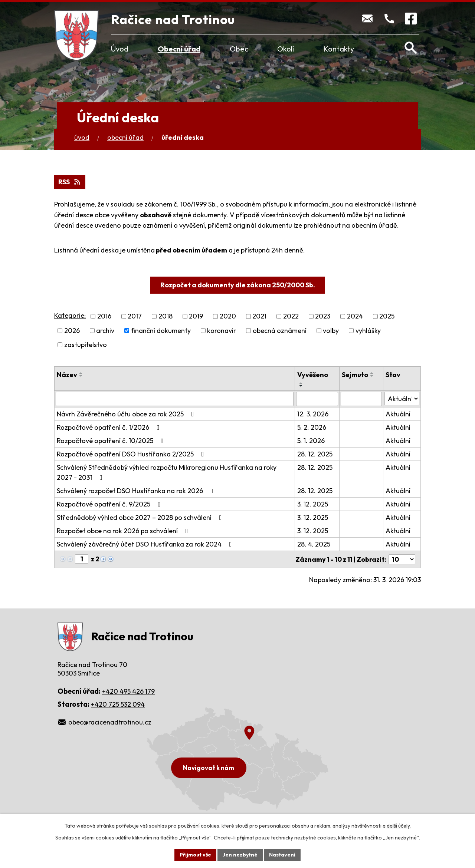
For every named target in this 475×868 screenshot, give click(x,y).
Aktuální (398, 414)
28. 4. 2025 (314, 544)
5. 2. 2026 (312, 427)
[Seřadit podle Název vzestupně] (81, 373)
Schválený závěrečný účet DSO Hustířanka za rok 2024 (146, 544)
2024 (355, 316)
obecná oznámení (280, 331)
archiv (105, 331)
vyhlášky (368, 331)
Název (67, 375)
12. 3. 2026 (313, 414)
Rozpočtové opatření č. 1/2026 (110, 427)
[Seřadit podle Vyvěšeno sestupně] (301, 386)
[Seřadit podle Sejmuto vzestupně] (372, 373)
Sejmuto (355, 375)
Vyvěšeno (313, 375)
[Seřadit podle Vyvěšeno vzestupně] (301, 383)
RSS (70, 182)
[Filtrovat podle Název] (175, 399)
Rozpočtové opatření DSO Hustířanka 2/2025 (132, 454)
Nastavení (282, 855)
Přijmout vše (195, 855)
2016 (104, 316)
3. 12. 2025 (313, 504)
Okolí (286, 49)
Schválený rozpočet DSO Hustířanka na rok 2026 (137, 491)
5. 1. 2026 (311, 441)
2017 (135, 316)
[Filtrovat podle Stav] (402, 399)
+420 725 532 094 (118, 704)
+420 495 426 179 (128, 691)
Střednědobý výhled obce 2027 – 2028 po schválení (141, 517)
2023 (323, 316)
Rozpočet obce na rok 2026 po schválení (124, 531)
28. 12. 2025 (315, 454)
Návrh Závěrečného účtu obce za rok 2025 (127, 414)
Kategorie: (70, 315)
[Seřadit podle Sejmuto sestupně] (372, 376)
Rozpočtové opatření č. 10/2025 (112, 441)
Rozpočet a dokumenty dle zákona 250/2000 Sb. (238, 285)
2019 (196, 316)
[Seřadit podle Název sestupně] (81, 376)
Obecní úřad (179, 49)
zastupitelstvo (86, 345)
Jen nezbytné (240, 855)
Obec (239, 49)
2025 (387, 316)
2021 (259, 316)
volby (331, 331)
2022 (291, 316)
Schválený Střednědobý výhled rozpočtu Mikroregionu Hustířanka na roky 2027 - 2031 (167, 472)
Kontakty (339, 49)
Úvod (120, 49)
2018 (166, 316)
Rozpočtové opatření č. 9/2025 (110, 504)
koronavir (222, 331)
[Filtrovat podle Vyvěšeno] (317, 399)
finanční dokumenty (161, 331)
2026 (72, 331)
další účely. (399, 826)
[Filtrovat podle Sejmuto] (361, 399)
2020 (228, 316)
